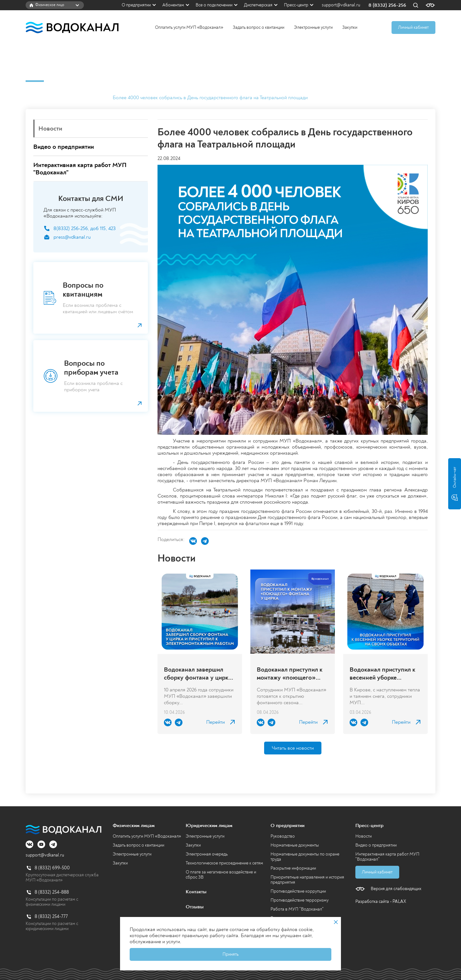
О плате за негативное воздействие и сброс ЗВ (221, 875)
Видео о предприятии (376, 845)
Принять (230, 954)
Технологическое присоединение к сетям (224, 863)
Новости (96, 98)
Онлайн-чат (455, 484)
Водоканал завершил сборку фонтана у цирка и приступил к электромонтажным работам (198, 673)
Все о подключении (214, 5)
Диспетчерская (258, 5)
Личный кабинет (413, 27)
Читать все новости (293, 748)
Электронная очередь (207, 854)
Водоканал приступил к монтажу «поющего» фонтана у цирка (290, 673)
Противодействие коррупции (298, 891)
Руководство (283, 836)
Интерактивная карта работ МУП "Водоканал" (387, 857)
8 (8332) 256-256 (387, 5)
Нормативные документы (295, 845)
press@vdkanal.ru (72, 237)
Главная (34, 98)
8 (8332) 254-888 (52, 892)
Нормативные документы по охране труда (305, 857)
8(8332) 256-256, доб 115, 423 (85, 229)
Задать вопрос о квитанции (259, 27)
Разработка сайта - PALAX (381, 901)
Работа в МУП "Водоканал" (297, 909)
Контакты (196, 892)
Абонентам (173, 5)
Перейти (215, 722)
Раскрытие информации (293, 868)
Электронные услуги (313, 27)
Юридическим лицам (209, 825)
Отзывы (195, 907)
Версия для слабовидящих (396, 889)
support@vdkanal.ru (341, 5)
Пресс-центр (296, 5)
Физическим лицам (134, 825)
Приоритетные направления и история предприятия (307, 880)
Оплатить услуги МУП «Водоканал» (189, 27)
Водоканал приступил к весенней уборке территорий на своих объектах (382, 673)
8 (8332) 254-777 (51, 916)
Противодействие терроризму (299, 900)
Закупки (350, 27)
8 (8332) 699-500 (52, 868)
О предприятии (136, 5)
